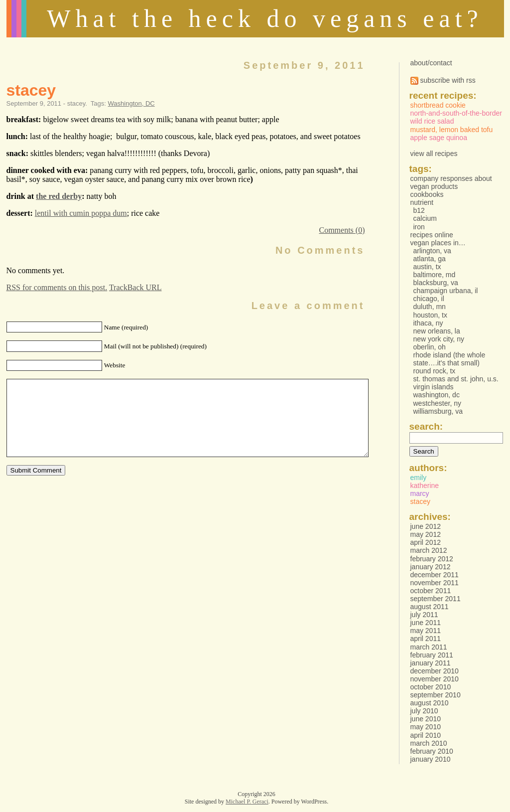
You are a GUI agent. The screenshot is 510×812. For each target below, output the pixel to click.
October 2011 (431, 591)
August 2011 (430, 607)
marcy (420, 493)
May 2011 (426, 631)
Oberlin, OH (430, 347)
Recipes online (432, 235)
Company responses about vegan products (451, 182)
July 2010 (424, 711)
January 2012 (431, 567)
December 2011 (435, 575)
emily (419, 478)
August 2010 (430, 703)
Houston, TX (431, 315)
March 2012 (429, 550)
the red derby (59, 196)
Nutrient (422, 202)
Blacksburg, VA (436, 283)
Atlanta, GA (430, 259)
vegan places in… (438, 243)
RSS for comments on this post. (57, 287)
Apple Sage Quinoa (439, 138)
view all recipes (434, 154)
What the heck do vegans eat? (265, 18)
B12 (419, 210)
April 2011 (426, 639)
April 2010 (426, 735)
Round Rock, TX (435, 371)
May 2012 (426, 534)
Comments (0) (342, 230)
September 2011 (436, 599)
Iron (419, 227)
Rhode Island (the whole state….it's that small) (449, 359)
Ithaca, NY (428, 323)
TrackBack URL (135, 287)
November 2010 (435, 679)
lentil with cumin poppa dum (81, 213)
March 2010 (429, 743)
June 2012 (426, 526)
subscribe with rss (443, 80)
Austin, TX (427, 267)
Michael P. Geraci (247, 802)
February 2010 (432, 751)
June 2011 (426, 623)
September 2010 (436, 695)
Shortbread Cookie (438, 105)
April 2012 (426, 542)
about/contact (431, 63)
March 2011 (429, 647)
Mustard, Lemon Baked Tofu (452, 130)
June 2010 (426, 719)
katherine (425, 486)
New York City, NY (439, 339)
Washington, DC (131, 103)
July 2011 (424, 615)
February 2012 (432, 559)
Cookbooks (427, 194)
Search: (426, 426)
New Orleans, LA (437, 331)
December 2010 (435, 671)
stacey (31, 90)
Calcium (425, 218)
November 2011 (435, 583)
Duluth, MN (430, 307)
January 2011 (431, 663)
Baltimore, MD (435, 275)
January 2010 (431, 759)
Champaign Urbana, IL (446, 291)
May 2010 (426, 727)
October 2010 (431, 687)
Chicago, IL (429, 299)
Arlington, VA (432, 251)
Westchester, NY (438, 403)
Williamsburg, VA (438, 411)
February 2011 (432, 655)
